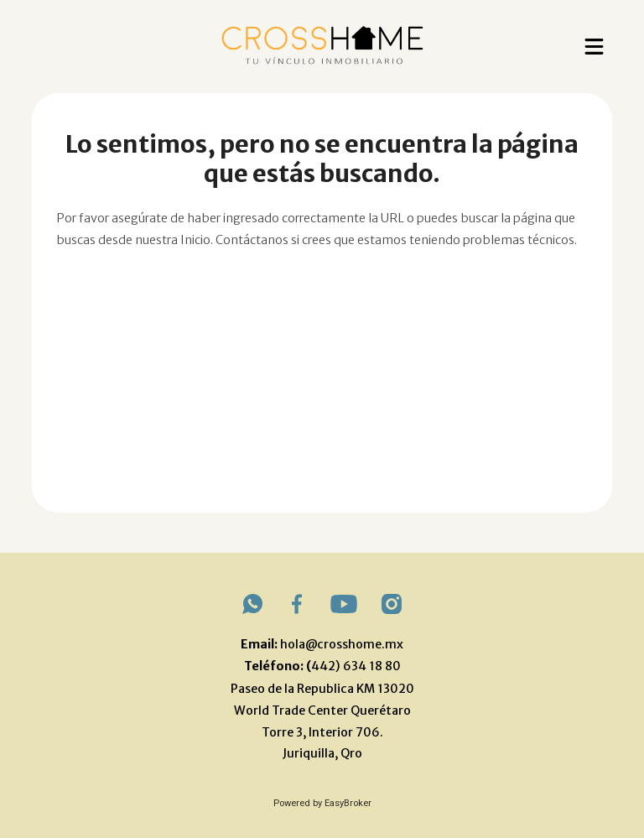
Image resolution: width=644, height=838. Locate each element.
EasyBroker (348, 803)
